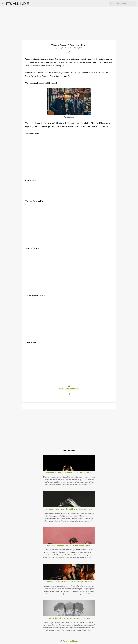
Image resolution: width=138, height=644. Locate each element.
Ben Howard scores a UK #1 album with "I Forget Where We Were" (69, 509)
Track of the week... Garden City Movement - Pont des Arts (69, 618)
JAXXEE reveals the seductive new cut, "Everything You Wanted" (69, 582)
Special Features (72, 389)
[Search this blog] (125, 4)
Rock (61, 389)
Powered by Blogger (69, 641)
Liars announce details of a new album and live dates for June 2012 (69, 473)
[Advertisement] (69, 428)
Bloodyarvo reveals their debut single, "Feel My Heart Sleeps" (69, 545)
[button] (69, 52)
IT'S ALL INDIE (18, 4)
